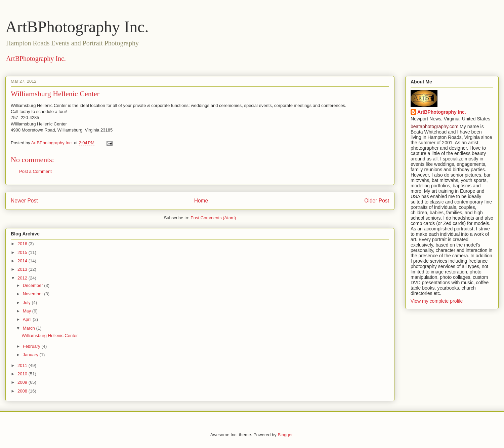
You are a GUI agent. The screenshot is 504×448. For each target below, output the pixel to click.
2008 (23, 391)
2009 (23, 382)
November (34, 294)
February (32, 346)
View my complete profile (437, 301)
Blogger (285, 435)
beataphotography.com (434, 126)
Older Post (377, 201)
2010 (23, 374)
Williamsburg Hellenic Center (50, 335)
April (28, 319)
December (34, 285)
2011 (23, 365)
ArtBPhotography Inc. (77, 27)
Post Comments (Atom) (213, 218)
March (30, 328)
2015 (23, 252)
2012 (23, 278)
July (27, 303)
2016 (23, 244)
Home (201, 201)
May (28, 311)
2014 (23, 261)
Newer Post (24, 201)
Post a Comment (35, 171)
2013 (23, 269)
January (31, 355)
